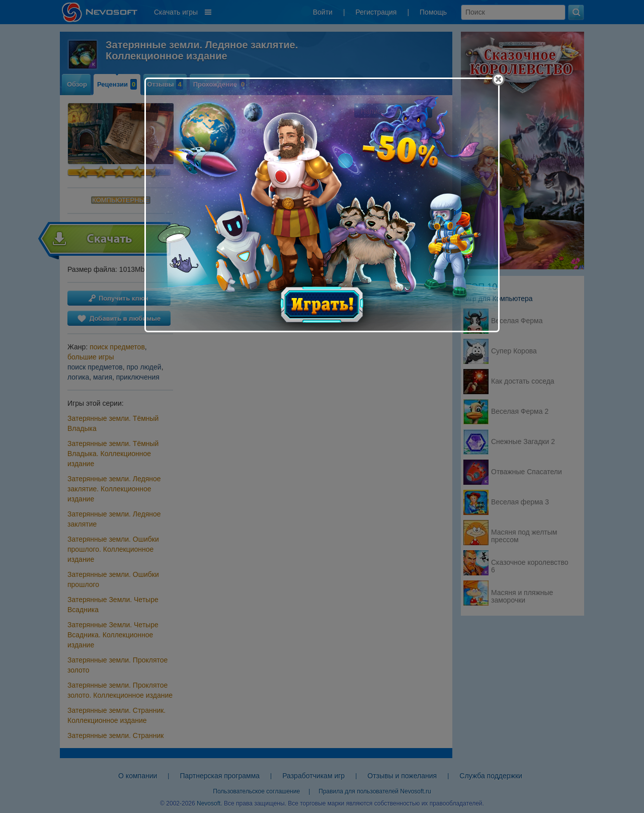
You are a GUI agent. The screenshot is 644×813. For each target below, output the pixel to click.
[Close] (498, 79)
